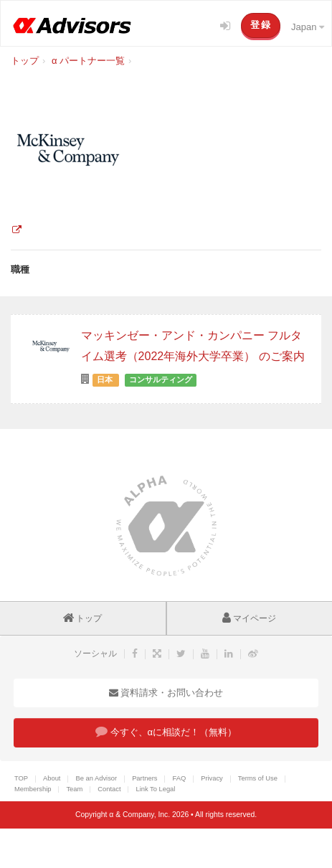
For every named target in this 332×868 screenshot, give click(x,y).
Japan (308, 27)
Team (74, 789)
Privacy (212, 778)
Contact (109, 789)
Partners (144, 778)
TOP (21, 778)
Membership (33, 789)
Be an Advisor (96, 778)
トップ (82, 618)
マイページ (249, 618)
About (52, 778)
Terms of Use (258, 778)
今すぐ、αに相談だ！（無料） (166, 731)
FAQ (179, 778)
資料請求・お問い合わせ (166, 693)
